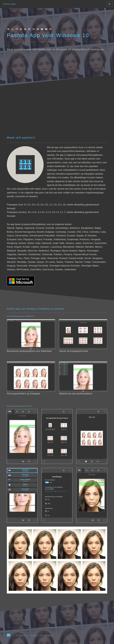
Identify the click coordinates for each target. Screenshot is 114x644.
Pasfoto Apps (9, 4)
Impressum (21, 635)
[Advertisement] (60, 114)
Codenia (48, 635)
